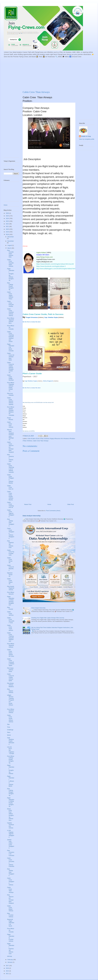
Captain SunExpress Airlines (10, 825)
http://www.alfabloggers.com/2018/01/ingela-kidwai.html (56, 269)
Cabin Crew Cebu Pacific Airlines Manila (10, 496)
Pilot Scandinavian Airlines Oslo (10, 254)
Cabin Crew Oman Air (10, 560)
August (10, 245)
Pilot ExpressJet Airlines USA (10, 544)
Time (9, 727)
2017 (8, 966)
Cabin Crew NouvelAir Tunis (11, 620)
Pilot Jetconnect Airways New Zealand (10, 899)
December (11, 237)
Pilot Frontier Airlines (10, 915)
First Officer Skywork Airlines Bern (11, 321)
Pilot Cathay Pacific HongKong (10, 286)
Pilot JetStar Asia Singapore (11, 522)
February (10, 960)
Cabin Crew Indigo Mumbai (10, 378)
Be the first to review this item (32, 322)
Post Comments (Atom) (53, 511)
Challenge (10, 730)
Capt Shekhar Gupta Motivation (11, 741)
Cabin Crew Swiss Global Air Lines (11, 653)
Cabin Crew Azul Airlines (10, 425)
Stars (9, 732)
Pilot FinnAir (10, 608)
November (11, 241)
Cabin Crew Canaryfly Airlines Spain (11, 662)
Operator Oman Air (10, 575)
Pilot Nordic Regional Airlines (11, 588)
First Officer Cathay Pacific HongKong (11, 759)
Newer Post (28, 504)
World (9, 735)
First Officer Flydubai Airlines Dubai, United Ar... (11, 387)
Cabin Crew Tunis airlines (10, 628)
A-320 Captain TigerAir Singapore (11, 834)
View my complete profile (87, 139)
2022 (8, 224)
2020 (8, 229)
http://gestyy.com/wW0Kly (29, 431)
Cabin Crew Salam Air (10, 581)
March (10, 248)
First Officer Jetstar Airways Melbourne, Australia (11, 411)
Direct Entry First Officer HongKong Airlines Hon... (10, 815)
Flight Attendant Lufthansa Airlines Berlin (11, 781)
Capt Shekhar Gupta (31, 381)
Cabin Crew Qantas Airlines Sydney (10, 401)
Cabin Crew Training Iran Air (10, 505)
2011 (8, 974)
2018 (8, 234)
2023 (8, 221)
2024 (8, 218)
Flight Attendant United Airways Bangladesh (11, 601)
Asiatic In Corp (86, 136)
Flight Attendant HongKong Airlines (11, 769)
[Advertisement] (42, 74)
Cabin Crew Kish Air (10, 487)
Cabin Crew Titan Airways (41, 441)
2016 (8, 968)
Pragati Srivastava (32, 317)
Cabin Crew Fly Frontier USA (11, 553)
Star (8, 724)
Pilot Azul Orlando (10, 394)
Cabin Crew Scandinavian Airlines (10, 263)
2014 (8, 971)
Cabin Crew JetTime (10, 613)
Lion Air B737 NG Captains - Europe (11, 750)
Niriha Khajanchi (48, 381)
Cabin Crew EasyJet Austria (10, 304)
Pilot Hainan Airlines (10, 691)
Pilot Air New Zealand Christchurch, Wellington (10, 435)
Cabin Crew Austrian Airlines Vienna (10, 312)
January (10, 962)
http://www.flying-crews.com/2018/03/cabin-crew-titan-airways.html (38, 402)
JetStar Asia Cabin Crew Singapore (11, 844)
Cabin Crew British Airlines (10, 908)
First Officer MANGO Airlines (11, 711)
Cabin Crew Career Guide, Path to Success (43, 314)
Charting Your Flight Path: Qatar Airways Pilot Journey (48, 618)
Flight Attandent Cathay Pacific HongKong (11, 802)
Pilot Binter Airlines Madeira (10, 685)
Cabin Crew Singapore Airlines (11, 881)
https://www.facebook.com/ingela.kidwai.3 (51, 266)
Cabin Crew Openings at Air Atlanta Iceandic (10, 468)
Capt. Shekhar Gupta (51, 317)
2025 (8, 216)
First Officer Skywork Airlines (11, 645)
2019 (8, 232)
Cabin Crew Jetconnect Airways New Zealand (10, 447)
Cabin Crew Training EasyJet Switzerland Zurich (10, 337)
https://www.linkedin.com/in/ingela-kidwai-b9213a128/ (55, 264)
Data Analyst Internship (32, 516)
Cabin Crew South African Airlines (10, 718)
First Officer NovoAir (11, 593)
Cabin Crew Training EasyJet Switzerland (10, 637)
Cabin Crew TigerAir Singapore (11, 513)
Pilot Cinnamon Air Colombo (11, 853)
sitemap (9, 956)
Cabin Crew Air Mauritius (10, 568)
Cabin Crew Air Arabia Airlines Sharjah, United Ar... (10, 368)
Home (49, 504)
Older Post (71, 504)
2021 (8, 226)
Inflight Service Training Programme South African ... (10, 701)
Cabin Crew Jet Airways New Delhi (11, 357)
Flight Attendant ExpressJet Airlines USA (11, 949)
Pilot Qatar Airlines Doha (10, 670)
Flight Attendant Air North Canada (11, 347)
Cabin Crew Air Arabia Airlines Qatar (10, 677)
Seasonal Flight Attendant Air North (11, 923)
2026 (8, 213)
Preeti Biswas (10, 419)
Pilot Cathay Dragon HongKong (10, 792)
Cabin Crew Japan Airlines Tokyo (10, 295)
